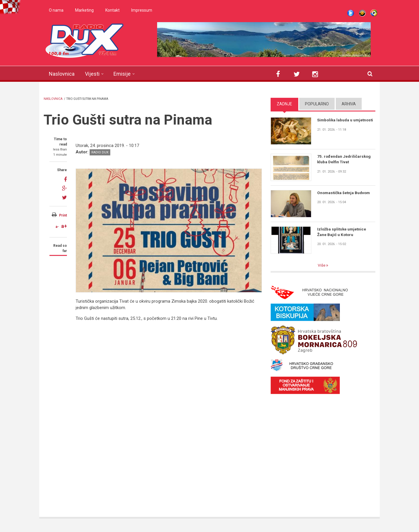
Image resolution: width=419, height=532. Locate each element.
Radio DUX (100, 152)
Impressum (142, 10)
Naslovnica (62, 74)
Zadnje (284, 104)
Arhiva (349, 104)
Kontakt (112, 10)
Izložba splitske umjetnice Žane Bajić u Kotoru (342, 232)
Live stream (351, 13)
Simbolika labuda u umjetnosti (335, 123)
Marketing (84, 10)
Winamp (362, 13)
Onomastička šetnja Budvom (345, 193)
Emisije (122, 74)
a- (57, 227)
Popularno (317, 104)
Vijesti (92, 74)
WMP (374, 13)
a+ (64, 226)
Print (63, 215)
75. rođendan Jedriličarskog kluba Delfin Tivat (345, 159)
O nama (56, 10)
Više (322, 265)
